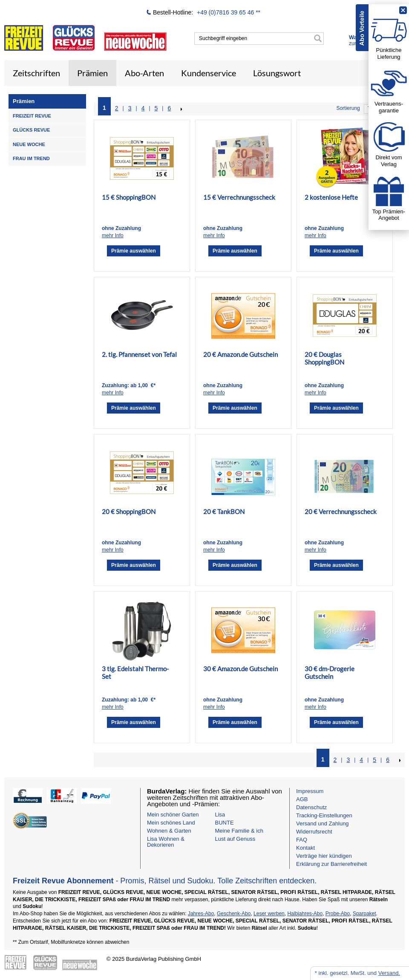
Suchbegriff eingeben (223, 38)
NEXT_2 (181, 109)
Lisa (220, 815)
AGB (302, 799)
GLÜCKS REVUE (31, 130)
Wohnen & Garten (169, 831)
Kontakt (305, 848)
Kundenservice (209, 73)
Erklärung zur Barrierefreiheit (331, 864)
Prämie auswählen (134, 251)
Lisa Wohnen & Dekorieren (166, 842)
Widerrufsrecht (314, 832)
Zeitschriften (36, 73)
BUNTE (225, 823)
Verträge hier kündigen (324, 856)
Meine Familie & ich (239, 831)
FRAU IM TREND (31, 158)
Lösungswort (277, 73)
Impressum (310, 791)
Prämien (92, 73)
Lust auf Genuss (235, 839)
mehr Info (113, 236)
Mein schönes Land (171, 823)
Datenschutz (311, 807)
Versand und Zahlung (323, 823)
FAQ (302, 840)
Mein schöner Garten (173, 815)
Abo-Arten (144, 73)
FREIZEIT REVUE (32, 116)
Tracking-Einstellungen (324, 815)
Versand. (389, 973)
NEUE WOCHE (29, 144)
